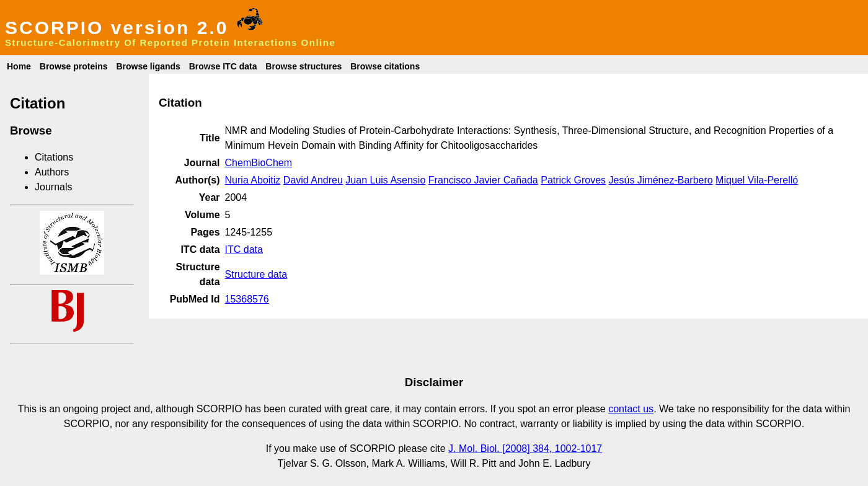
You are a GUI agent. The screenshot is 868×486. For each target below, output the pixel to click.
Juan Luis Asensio (385, 180)
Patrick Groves (573, 180)
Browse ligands (148, 66)
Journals (53, 187)
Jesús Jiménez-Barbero (661, 180)
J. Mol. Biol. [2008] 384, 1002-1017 (525, 448)
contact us (631, 409)
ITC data (244, 250)
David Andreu (313, 180)
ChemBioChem (259, 163)
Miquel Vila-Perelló (757, 180)
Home (19, 66)
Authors (52, 172)
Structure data (256, 274)
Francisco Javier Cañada (483, 180)
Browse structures (303, 66)
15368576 (247, 299)
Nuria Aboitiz (253, 180)
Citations (54, 157)
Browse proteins (74, 66)
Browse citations (385, 66)
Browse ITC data (223, 66)
